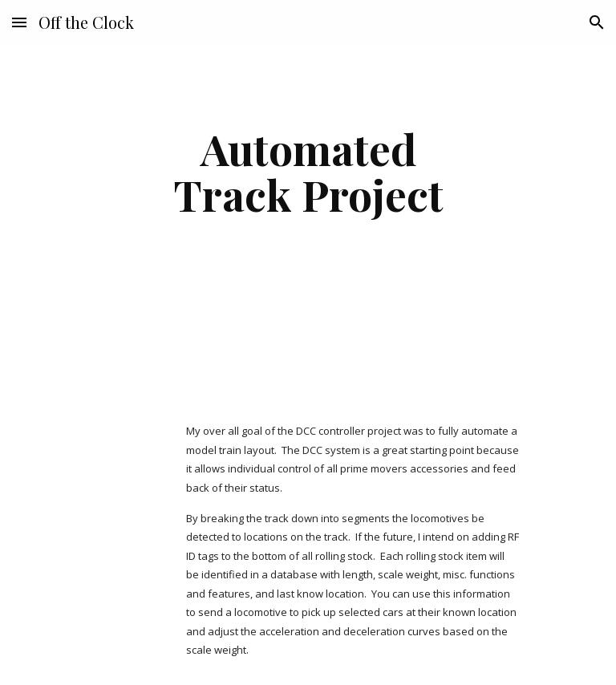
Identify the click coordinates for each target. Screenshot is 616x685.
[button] (19, 22)
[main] (308, 171)
